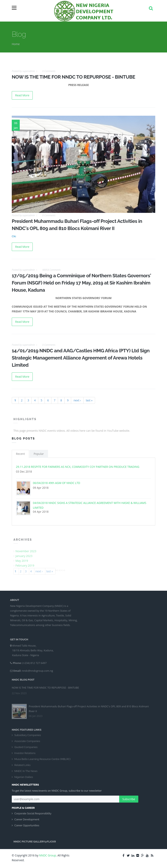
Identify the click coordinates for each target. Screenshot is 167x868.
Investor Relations (25, 755)
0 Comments (49, 71)
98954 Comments (51, 270)
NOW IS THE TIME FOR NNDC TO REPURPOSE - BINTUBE (73, 77)
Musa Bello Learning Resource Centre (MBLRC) (42, 761)
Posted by (23, 71)
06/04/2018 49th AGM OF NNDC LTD (56, 483)
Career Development (27, 819)
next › (77, 400)
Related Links (22, 767)
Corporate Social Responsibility (33, 813)
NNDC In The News (26, 773)
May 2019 (23, 561)
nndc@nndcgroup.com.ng (36, 671)
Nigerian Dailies (24, 779)
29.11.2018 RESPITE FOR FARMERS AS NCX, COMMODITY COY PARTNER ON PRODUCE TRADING (78, 467)
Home (16, 44)
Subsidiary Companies (28, 737)
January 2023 (25, 556)
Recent (20, 454)
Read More (22, 95)
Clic (14, 236)
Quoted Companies (26, 749)
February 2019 (26, 565)
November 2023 (27, 551)
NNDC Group (48, 855)
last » (89, 400)
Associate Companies (27, 743)
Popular (39, 454)
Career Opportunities (27, 825)
